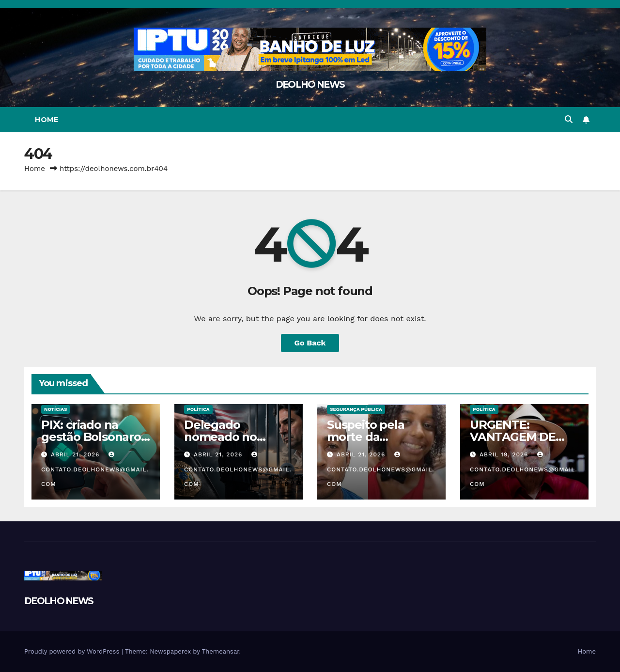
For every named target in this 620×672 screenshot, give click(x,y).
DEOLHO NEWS (310, 85)
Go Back (310, 343)
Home (46, 120)
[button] (569, 119)
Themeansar (221, 651)
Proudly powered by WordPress (73, 651)
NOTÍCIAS (55, 409)
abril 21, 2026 (76, 454)
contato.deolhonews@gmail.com (95, 469)
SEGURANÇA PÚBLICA (356, 409)
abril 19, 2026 (505, 454)
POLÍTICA (198, 409)
